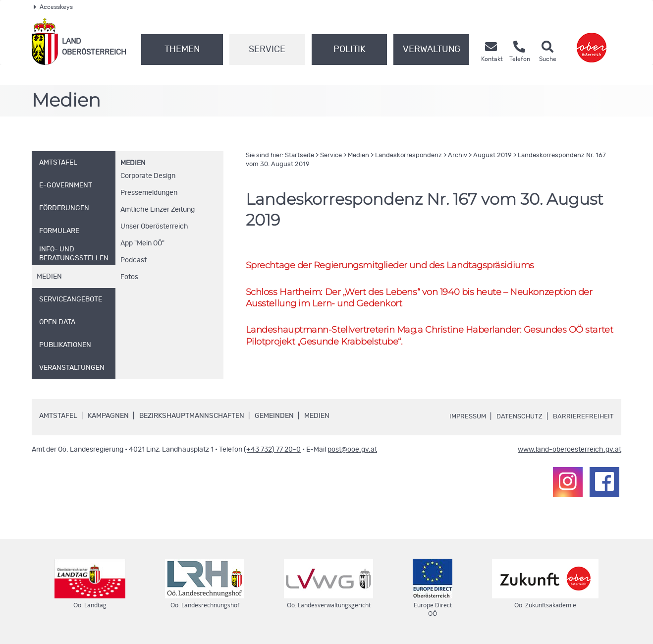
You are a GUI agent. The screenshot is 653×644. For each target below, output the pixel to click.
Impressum (463, 418)
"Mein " (142, 243)
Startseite (299, 155)
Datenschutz (518, 418)
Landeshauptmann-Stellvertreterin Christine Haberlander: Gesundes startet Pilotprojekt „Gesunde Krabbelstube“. (421, 338)
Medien (133, 163)
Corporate (148, 176)
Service (267, 50)
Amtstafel (58, 417)
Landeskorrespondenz (408, 155)
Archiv (458, 155)
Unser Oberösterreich (154, 227)
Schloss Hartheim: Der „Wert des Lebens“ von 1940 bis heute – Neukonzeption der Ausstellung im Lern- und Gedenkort (427, 299)
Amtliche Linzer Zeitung (158, 210)
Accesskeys (53, 7)
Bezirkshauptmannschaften (192, 417)
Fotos (129, 277)
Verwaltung (432, 50)
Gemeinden (274, 417)
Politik (350, 50)
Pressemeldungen (149, 193)
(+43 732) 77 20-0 (272, 451)
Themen (182, 50)
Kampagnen (108, 417)
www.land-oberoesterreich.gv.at (570, 451)
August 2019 (492, 155)
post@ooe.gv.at (352, 451)
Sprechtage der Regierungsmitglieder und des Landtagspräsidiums (397, 265)
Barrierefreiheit (583, 418)
